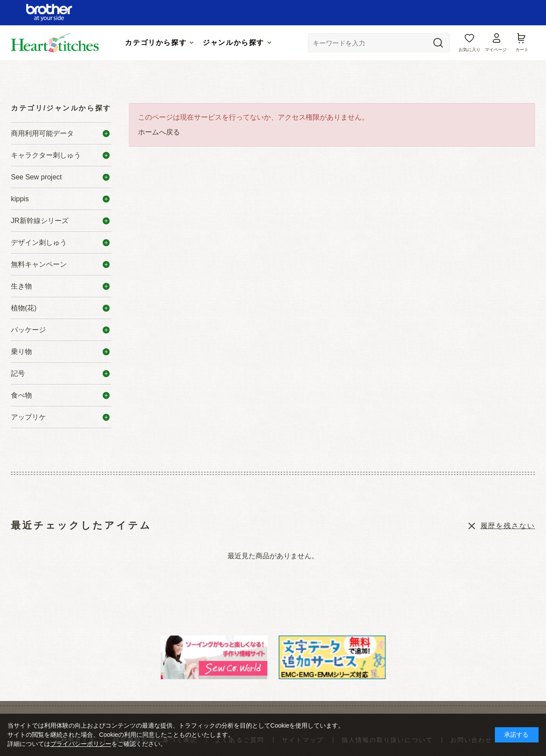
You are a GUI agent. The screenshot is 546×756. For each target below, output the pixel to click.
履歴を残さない (508, 526)
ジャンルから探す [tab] (233, 43)
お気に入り (470, 50)
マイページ (496, 50)
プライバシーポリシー (81, 744)
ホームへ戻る (159, 132)
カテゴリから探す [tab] (156, 43)
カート (522, 50)
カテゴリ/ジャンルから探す (61, 108)
